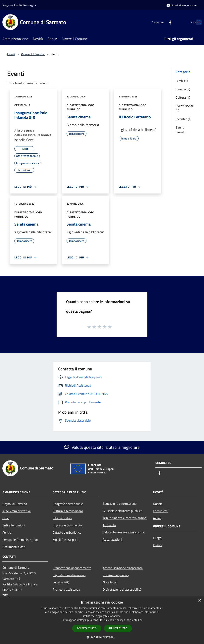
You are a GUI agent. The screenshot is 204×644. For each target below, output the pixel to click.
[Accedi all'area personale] (181, 5)
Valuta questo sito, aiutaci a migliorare (102, 447)
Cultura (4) (183, 97)
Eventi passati (180, 130)
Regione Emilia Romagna (19, 5)
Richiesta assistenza (66, 589)
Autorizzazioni (112, 539)
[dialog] (102, 620)
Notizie (158, 504)
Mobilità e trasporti (66, 540)
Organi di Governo (15, 504)
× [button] (200, 601)
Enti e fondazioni (14, 525)
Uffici (6, 518)
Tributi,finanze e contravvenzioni (125, 518)
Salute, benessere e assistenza (124, 532)
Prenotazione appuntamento (72, 568)
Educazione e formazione (120, 504)
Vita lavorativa (62, 518)
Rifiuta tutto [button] (118, 628)
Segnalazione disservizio (69, 575)
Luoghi (158, 538)
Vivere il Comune (33, 54)
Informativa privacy (116, 575)
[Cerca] (197, 22)
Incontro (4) (183, 119)
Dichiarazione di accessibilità (122, 589)
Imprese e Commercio (67, 525)
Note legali (110, 582)
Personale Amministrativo (20, 540)
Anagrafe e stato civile (68, 504)
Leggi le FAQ (61, 582)
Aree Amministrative (17, 511)
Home (11, 54)
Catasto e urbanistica (67, 532)
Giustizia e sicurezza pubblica (123, 511)
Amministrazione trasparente (123, 568)
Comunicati (161, 511)
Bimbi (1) (182, 81)
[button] (102, 637)
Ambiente (109, 525)
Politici (7, 532)
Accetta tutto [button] (87, 628)
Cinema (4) (183, 89)
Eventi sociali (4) (185, 108)
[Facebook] (161, 22)
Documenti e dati (14, 547)
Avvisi (157, 518)
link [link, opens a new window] (140, 620)
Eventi (157, 545)
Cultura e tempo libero (68, 511)
